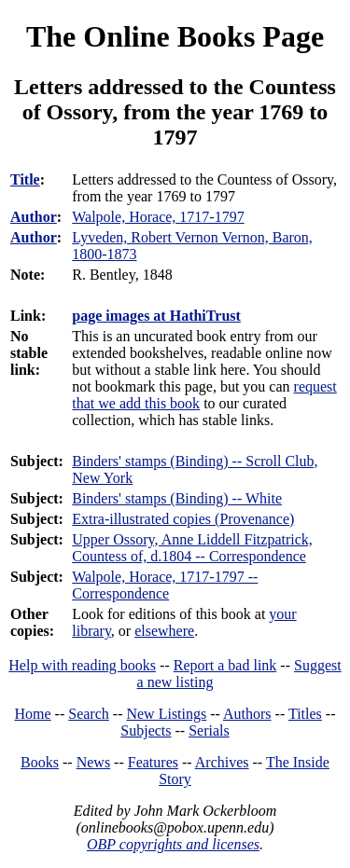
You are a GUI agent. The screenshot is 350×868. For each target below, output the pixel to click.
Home (33, 714)
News (93, 762)
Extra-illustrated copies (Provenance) (183, 519)
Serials (209, 730)
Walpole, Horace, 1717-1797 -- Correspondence (165, 585)
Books (40, 762)
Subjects (146, 730)
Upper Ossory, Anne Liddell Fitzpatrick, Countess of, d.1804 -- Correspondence (192, 548)
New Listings (166, 714)
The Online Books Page (175, 36)
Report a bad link (225, 665)
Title (25, 179)
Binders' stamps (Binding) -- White (177, 498)
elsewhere (164, 631)
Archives (222, 762)
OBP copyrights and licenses (173, 844)
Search (89, 714)
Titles (305, 714)
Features (153, 762)
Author (34, 217)
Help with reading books (82, 665)
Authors (247, 714)
